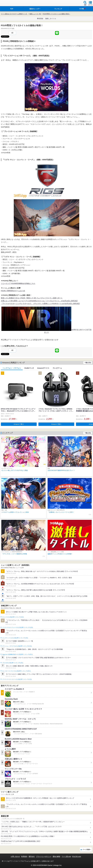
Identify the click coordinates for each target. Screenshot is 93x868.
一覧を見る (88, 363)
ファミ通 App (8, 3)
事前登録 (40, 19)
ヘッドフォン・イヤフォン (12, 368)
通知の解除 (56, 856)
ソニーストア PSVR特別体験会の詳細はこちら (18, 283)
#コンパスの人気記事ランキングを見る (13, 617)
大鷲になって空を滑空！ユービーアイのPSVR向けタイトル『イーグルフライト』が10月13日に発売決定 (39, 301)
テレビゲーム (57, 368)
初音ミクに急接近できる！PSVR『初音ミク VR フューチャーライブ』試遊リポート (32, 298)
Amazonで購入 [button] (19, 424)
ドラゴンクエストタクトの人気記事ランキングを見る (17, 679)
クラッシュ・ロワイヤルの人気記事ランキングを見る (17, 646)
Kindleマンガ (29, 368)
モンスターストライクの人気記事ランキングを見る (16, 671)
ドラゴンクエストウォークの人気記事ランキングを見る (18, 627)
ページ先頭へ (87, 850)
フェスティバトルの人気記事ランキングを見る (15, 638)
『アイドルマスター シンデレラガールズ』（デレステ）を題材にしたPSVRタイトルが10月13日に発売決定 (40, 304)
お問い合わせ (15, 856)
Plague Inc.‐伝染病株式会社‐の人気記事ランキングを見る (17, 654)
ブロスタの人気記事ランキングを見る (13, 663)
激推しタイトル (51, 19)
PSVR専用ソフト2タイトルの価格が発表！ (56, 14)
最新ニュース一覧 (35, 14)
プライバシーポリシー (44, 856)
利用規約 (24, 856)
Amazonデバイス (43, 368)
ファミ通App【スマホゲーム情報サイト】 (14, 14)
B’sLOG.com (77, 856)
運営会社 (32, 856)
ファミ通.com (66, 856)
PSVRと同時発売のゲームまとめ (13, 291)
